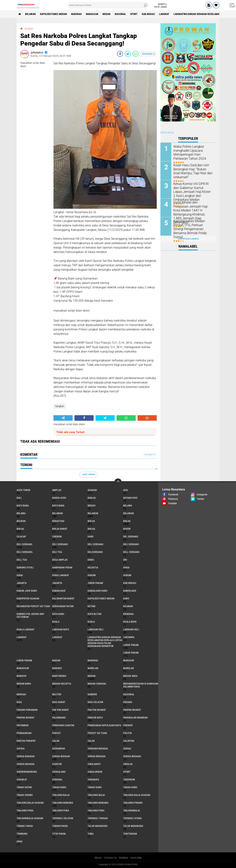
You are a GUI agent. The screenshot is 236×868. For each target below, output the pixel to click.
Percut (57, 733)
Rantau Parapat (26, 741)
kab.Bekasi (148, 14)
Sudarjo (22, 780)
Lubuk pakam (24, 660)
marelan (93, 668)
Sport (134, 14)
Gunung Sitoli (25, 567)
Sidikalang (59, 772)
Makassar (92, 14)
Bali (19, 498)
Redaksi (124, 858)
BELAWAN (30, 14)
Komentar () (149, 54)
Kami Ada (136, 858)
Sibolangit (94, 764)
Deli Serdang (60, 544)
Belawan (93, 513)
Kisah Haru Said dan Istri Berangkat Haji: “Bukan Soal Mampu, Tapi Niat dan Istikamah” (191, 171)
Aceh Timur (23, 490)
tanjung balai (61, 795)
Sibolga (128, 764)
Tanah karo (95, 787)
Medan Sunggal (97, 684)
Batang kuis (130, 498)
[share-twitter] (128, 54)
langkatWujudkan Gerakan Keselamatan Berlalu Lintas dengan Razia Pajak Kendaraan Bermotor (105, 642)
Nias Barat (59, 702)
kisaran (128, 606)
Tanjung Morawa (98, 803)
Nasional (120, 14)
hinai (126, 567)
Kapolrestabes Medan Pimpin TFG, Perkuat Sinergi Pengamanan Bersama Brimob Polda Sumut (192, 226)
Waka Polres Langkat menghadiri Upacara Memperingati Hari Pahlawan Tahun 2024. (192, 152)
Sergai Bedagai (97, 756)
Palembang (59, 718)
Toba (91, 834)
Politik (127, 733)
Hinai (20, 575)
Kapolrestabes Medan (53, 14)
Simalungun (95, 772)
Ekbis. (91, 560)
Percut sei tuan (97, 733)
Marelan (129, 668)
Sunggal (57, 780)
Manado (57, 668)
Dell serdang (131, 552)
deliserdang (95, 552)
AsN (125, 490)
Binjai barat (60, 529)
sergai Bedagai (61, 756)
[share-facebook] (120, 54)
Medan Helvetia (62, 684)
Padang (128, 702)
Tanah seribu (25, 795)
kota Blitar (94, 614)
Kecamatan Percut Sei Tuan (33, 606)
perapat (128, 725)
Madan (56, 660)
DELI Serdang (95, 544)
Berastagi (58, 521)
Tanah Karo (130, 787)
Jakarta (57, 583)
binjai (91, 521)
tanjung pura (25, 810)
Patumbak (23, 725)
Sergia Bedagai (26, 764)
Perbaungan (24, 733)
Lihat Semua (88, 474)
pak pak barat (61, 710)
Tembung (22, 834)
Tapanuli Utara (132, 818)
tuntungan (130, 834)
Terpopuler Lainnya (188, 239)
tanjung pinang (133, 803)
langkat (164, 14)
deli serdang (24, 544)
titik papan (59, 834)
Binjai (127, 521)
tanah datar (24, 787)
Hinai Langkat (61, 575)
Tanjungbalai (132, 810)
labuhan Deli (96, 629)
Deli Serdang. (25, 552)
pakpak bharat (132, 710)
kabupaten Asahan (28, 598)
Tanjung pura (61, 810)
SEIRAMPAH (59, 749)
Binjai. (92, 529)
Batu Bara (58, 506)
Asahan (92, 490)
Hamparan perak (62, 567)
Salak (91, 741)
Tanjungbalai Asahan (30, 818)
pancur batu (95, 718)
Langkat (57, 637)
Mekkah (21, 694)
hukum (92, 575)
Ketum (91, 606)
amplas (57, 490)
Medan (106, 14)
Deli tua (57, 552)
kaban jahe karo (27, 591)
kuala (56, 622)
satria (21, 749)
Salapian (129, 741)
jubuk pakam (95, 583)
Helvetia (93, 567)
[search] (108, 5)
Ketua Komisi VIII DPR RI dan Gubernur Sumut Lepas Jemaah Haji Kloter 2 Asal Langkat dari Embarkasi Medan (192, 191)
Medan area (130, 676)
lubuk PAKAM (131, 653)
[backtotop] (118, 482)
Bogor (127, 529)
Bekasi (92, 506)
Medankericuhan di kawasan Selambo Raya (141, 685)
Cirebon (57, 537)
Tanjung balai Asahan (30, 803)
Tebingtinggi (60, 826)
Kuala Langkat (26, 629)
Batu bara (23, 506)
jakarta (22, 583)
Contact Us (110, 858)
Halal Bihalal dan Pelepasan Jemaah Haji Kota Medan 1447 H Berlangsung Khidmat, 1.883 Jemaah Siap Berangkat (193, 208)
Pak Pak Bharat (97, 710)
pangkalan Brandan (135, 718)
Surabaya (93, 780)
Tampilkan (150, 455)
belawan (58, 513)
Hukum (127, 575)
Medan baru (24, 684)
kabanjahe (59, 591)
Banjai (92, 498)
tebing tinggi (25, 826)
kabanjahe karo (97, 591)
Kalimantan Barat (63, 598)
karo (126, 598)
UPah (20, 841)
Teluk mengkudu (133, 826)
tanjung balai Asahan (137, 795)
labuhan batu (61, 629)
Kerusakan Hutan (63, 606)
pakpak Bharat (26, 718)
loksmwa (129, 637)
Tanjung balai (96, 795)
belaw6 (128, 506)
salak (56, 741)
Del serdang (131, 537)
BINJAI (20, 529)
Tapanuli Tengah (98, 818)
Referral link (167, 133)
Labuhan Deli (131, 629)
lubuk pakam (131, 645)
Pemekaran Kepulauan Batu (104, 725)
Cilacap (21, 537)
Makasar (129, 660)
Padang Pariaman (27, 710)
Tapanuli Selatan (63, 818)
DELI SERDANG (131, 544)
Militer (57, 694)
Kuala (91, 622)
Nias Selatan (95, 702)
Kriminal (129, 614)
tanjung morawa (63, 803)
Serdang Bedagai (98, 749)
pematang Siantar (63, 725)
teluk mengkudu (98, 826)
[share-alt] (63, 418)
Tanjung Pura (96, 810)
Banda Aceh (59, 498)
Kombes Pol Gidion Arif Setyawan (30, 615)
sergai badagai (26, 756)
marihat (22, 676)
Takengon (129, 780)
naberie (92, 694)
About (98, 858)
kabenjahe (130, 591)
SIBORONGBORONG (27, 772)
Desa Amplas (60, 560)
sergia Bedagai (132, 756)
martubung (59, 676)
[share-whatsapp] (136, 54)
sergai (127, 749)
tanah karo (59, 787)
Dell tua (22, 560)
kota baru (58, 614)
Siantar (57, 764)
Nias (19, 702)
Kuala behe (130, 622)
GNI (125, 560)
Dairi (91, 537)
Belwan (21, 521)
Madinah (76, 14)
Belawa (21, 513)
